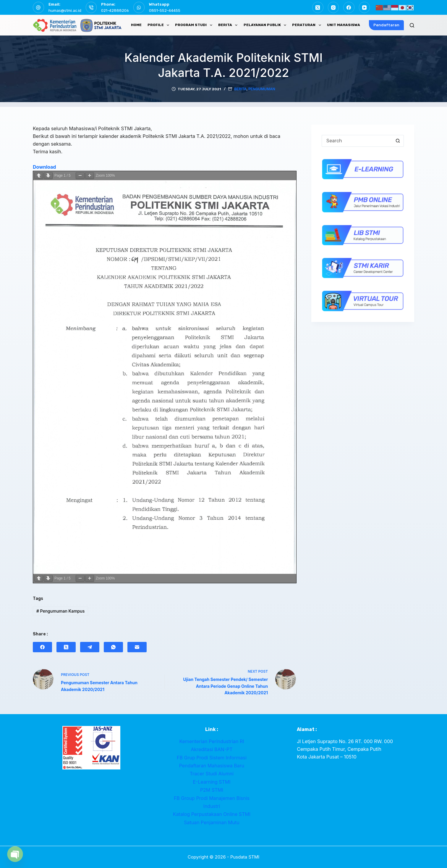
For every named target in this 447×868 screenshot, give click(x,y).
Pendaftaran (386, 25)
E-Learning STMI (212, 782)
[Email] (137, 647)
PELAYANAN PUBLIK (266, 25)
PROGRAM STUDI (195, 25)
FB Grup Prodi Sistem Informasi (212, 758)
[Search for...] (357, 141)
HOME (136, 25)
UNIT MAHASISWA (344, 25)
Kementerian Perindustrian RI (212, 742)
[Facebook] (349, 7)
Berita (240, 89)
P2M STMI (212, 790)
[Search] (412, 25)
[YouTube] (365, 7)
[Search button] (398, 141)
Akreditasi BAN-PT (212, 750)
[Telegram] (90, 647)
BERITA (229, 25)
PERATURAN (308, 25)
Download (44, 167)
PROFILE (159, 25)
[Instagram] (333, 7)
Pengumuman (262, 89)
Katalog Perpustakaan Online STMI (212, 814)
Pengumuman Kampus (60, 611)
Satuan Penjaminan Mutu (212, 823)
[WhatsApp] (113, 647)
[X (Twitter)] (318, 7)
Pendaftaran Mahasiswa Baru (212, 766)
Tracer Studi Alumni (212, 774)
